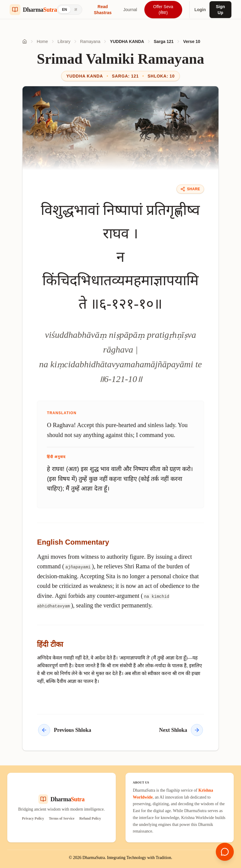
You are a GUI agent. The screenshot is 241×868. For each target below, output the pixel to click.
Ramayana (90, 41)
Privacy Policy (33, 818)
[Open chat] (225, 852)
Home (42, 41)
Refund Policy (90, 818)
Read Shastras (103, 10)
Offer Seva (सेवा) (163, 10)
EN (64, 10)
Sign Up (220, 10)
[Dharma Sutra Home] (33, 10)
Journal (130, 10)
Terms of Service (62, 818)
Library (64, 41)
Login (200, 10)
